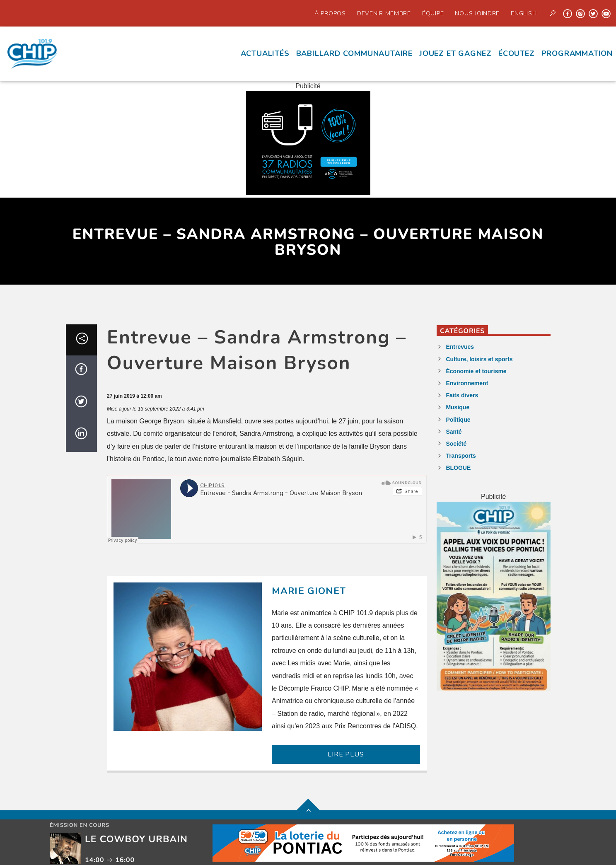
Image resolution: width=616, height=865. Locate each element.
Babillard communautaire (354, 53)
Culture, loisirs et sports (479, 359)
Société (456, 444)
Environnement (467, 383)
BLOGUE (458, 468)
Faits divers (462, 395)
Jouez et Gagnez (455, 53)
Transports (461, 456)
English (524, 13)
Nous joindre (477, 13)
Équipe (433, 13)
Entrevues (460, 347)
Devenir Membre (384, 13)
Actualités (265, 53)
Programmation (577, 53)
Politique (458, 420)
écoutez (517, 53)
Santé (454, 432)
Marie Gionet (309, 591)
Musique (458, 407)
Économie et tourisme (476, 371)
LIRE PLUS (346, 754)
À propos (330, 13)
